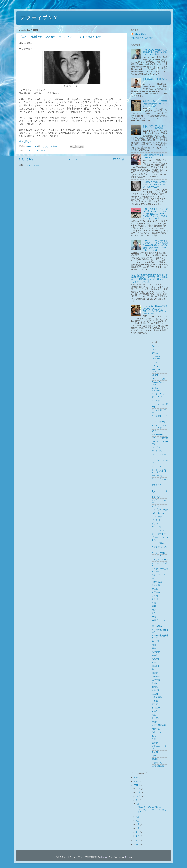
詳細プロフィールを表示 (142, 38)
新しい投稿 (26, 159)
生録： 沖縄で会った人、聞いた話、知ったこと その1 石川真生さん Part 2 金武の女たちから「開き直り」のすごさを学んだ (155, 214)
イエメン (156, 401)
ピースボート (158, 520)
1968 (154, 349)
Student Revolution (156, 389)
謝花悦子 (156, 687)
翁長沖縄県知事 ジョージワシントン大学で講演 (155, 127)
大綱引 (155, 722)
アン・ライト (158, 397)
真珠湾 (155, 704)
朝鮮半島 (156, 729)
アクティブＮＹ (39, 18)
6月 (138, 817)
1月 (138, 836)
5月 (138, 821)
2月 (138, 832)
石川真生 (156, 708)
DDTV (154, 362)
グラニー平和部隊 (160, 438)
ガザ (154, 431)
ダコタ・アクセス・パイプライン (160, 471)
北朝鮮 (155, 759)
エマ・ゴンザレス (160, 422)
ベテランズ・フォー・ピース (160, 548)
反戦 (154, 739)
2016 (136, 841)
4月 (138, 824)
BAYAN (155, 353)
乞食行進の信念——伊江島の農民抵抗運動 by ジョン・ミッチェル (155, 104)
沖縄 (154, 617)
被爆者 (155, 743)
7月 (138, 804)
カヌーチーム (158, 435)
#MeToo (155, 346)
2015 (136, 845)
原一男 (155, 662)
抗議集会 (156, 666)
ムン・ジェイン (159, 575)
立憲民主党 (157, 763)
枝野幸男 (156, 680)
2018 (136, 781)
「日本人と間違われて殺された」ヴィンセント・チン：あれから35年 (60, 37)
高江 (154, 669)
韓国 (154, 645)
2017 (136, 785)
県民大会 (156, 659)
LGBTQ (155, 366)
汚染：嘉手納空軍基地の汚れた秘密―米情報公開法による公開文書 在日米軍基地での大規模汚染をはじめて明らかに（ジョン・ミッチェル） (149, 278)
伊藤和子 (156, 596)
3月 (138, 828)
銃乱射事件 (157, 697)
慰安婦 (155, 599)
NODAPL (156, 375)
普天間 (155, 752)
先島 (154, 715)
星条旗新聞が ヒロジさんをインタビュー (155, 80)
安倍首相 (156, 585)
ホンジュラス (158, 556)
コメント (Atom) (32, 165)
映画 (154, 603)
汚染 (154, 610)
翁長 (154, 613)
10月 (139, 796)
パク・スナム (158, 513)
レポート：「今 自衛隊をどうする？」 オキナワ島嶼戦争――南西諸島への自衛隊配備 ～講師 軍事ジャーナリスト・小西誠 (155, 245)
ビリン (155, 524)
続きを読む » (25, 142)
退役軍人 (156, 718)
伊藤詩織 (156, 592)
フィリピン (157, 527)
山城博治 (156, 676)
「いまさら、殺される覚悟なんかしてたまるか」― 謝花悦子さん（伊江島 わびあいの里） (155, 310)
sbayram (104, 857)
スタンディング (159, 466)
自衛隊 (155, 683)
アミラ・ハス (158, 394)
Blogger (128, 857)
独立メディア (158, 732)
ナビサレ (156, 506)
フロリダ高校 (158, 543)
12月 (139, 788)
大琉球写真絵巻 (159, 725)
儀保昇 (155, 655)
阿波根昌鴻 (157, 582)
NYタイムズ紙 (158, 379)
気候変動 (156, 652)
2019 (136, 778)
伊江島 (155, 589)
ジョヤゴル (157, 451)
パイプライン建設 (160, 510)
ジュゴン (156, 448)
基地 (154, 648)
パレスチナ (157, 517)
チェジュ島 (157, 476)
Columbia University (156, 358)
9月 (138, 800)
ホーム (73, 159)
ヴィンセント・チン (36, 150)
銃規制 (155, 694)
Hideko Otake (140, 34)
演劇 (154, 606)
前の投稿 (119, 159)
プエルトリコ (158, 531)
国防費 (155, 673)
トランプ (156, 497)
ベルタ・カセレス (160, 553)
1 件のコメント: (59, 146)
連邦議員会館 (158, 766)
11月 (139, 792)
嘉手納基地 (157, 626)
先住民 (155, 711)
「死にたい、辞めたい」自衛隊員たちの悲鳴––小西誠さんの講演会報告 (155, 52)
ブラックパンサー (160, 534)
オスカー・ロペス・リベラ (159, 426)
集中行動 (156, 690)
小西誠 (155, 701)
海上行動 (156, 641)
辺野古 (155, 756)
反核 (154, 736)
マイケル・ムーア (160, 560)
